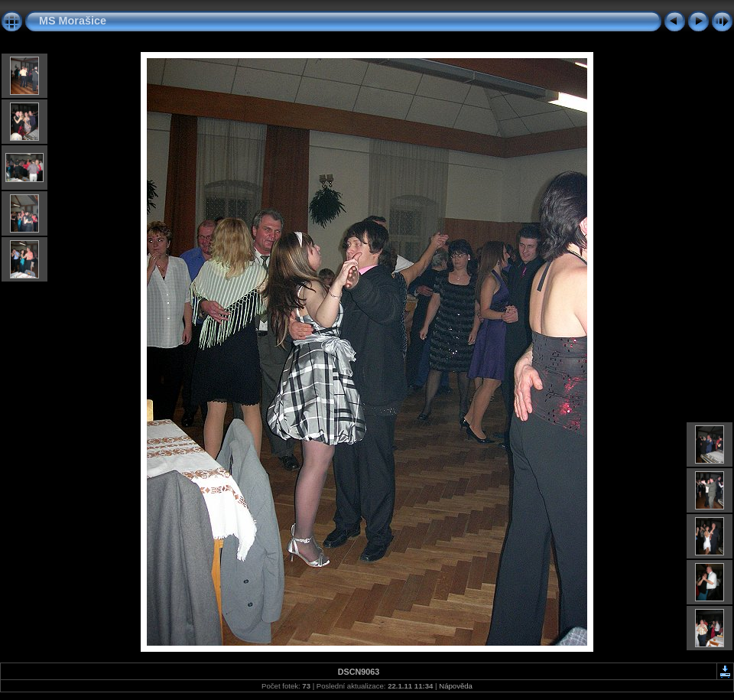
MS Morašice (73, 21)
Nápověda (456, 686)
